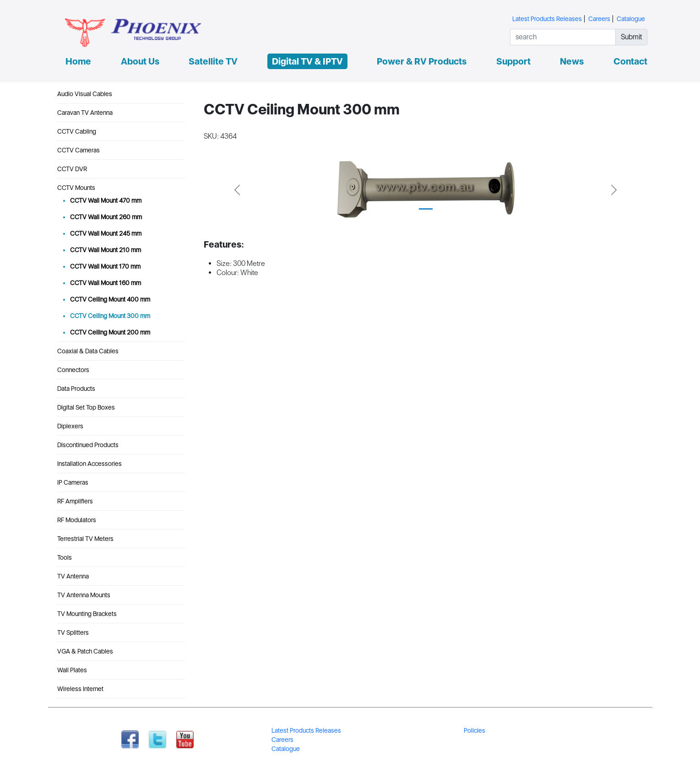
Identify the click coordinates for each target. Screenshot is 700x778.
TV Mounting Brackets (87, 614)
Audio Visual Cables (85, 94)
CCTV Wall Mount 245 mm (106, 233)
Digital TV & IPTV (307, 61)
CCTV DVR (72, 169)
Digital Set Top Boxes (86, 407)
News (572, 61)
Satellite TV (213, 61)
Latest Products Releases (547, 19)
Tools (65, 557)
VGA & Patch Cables (85, 651)
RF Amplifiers (75, 501)
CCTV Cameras (79, 150)
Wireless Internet (80, 689)
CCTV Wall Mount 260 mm (106, 217)
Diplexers (70, 426)
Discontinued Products (88, 445)
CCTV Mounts (76, 188)
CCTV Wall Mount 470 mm (106, 200)
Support (513, 61)
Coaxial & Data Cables (88, 351)
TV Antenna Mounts (84, 595)
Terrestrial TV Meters (85, 539)
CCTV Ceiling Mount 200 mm (110, 332)
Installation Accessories (90, 464)
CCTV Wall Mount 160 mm (106, 283)
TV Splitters (73, 632)
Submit (632, 37)
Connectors (73, 370)
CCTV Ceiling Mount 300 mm (110, 316)
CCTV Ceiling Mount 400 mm (110, 299)
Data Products (76, 389)
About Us (140, 61)
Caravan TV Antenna (85, 113)
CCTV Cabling (77, 131)
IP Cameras (73, 482)
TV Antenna (73, 576)
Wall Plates (72, 670)
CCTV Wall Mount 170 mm (105, 266)
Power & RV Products (422, 61)
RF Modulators (77, 520)
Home (78, 61)
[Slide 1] (426, 209)
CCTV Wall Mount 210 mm (106, 250)
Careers (599, 19)
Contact (630, 61)
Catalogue (631, 19)
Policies (475, 730)
